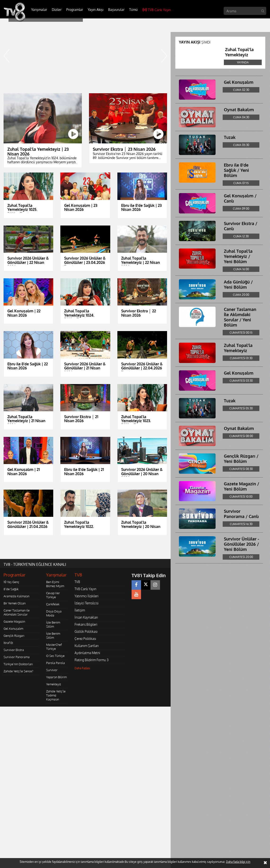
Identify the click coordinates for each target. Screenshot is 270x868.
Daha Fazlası (82, 668)
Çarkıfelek (53, 604)
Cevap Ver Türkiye (53, 595)
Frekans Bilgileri (86, 624)
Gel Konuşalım (13, 629)
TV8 (77, 582)
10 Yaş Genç (11, 582)
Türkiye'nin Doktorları (18, 664)
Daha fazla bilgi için (238, 862)
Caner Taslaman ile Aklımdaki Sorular (17, 612)
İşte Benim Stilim (53, 624)
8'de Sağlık (11, 589)
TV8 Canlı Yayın (157, 10)
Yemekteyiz (54, 684)
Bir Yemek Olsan (15, 603)
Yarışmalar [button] (39, 10)
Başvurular (116, 10)
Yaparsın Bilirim (56, 677)
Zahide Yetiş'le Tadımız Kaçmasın (56, 695)
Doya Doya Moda (54, 613)
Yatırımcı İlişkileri (86, 596)
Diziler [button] (57, 10)
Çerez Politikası (85, 639)
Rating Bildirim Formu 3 (92, 660)
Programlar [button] (75, 10)
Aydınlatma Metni (87, 653)
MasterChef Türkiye (54, 647)
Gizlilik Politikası (86, 631)
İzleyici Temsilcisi (86, 603)
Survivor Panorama (17, 657)
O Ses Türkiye (55, 656)
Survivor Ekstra (14, 650)
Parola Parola (55, 663)
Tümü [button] (133, 10)
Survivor (52, 670)
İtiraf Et (8, 643)
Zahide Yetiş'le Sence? (18, 671)
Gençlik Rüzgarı (14, 636)
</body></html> (0, 710)
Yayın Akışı (96, 10)
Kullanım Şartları (87, 646)
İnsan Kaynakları (86, 617)
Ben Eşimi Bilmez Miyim (55, 584)
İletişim (80, 610)
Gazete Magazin (14, 621)
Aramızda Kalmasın (16, 596)
